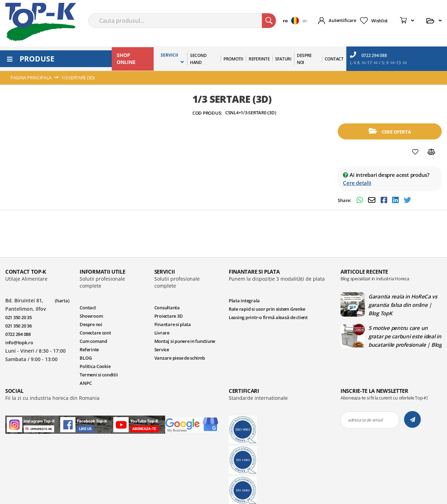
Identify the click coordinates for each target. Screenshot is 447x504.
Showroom (91, 316)
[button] (292, 21)
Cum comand (93, 341)
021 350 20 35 (19, 317)
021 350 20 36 (19, 326)
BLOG (86, 358)
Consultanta (167, 308)
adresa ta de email (365, 420)
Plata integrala (244, 301)
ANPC (86, 383)
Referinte (89, 350)
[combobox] (182, 21)
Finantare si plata (173, 324)
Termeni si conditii (99, 375)
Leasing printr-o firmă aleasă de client (268, 317)
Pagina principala (31, 78)
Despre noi (91, 324)
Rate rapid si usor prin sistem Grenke (267, 309)
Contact (88, 308)
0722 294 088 (368, 55)
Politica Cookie (95, 366)
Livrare (162, 333)
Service (162, 350)
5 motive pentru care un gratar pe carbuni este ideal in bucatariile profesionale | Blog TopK (405, 336)
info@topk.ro (19, 343)
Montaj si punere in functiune (185, 341)
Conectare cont (95, 333)
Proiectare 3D (169, 316)
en (305, 21)
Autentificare (342, 20)
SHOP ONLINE (126, 59)
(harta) (62, 301)
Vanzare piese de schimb (180, 358)
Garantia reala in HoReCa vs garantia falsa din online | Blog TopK (403, 305)
